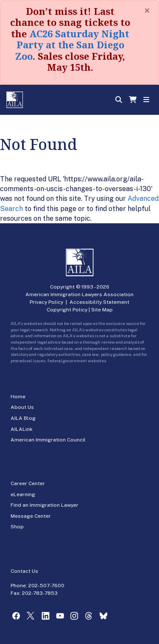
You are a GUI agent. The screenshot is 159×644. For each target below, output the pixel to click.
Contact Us (24, 571)
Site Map (102, 310)
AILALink (22, 429)
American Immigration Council (48, 440)
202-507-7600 (46, 586)
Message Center (31, 516)
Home (18, 397)
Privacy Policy (46, 302)
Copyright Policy (67, 310)
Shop (17, 527)
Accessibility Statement (99, 302)
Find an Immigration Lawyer (45, 505)
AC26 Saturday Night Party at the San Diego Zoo (72, 45)
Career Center (28, 483)
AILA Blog (23, 418)
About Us (22, 407)
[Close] (147, 11)
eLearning (23, 494)
